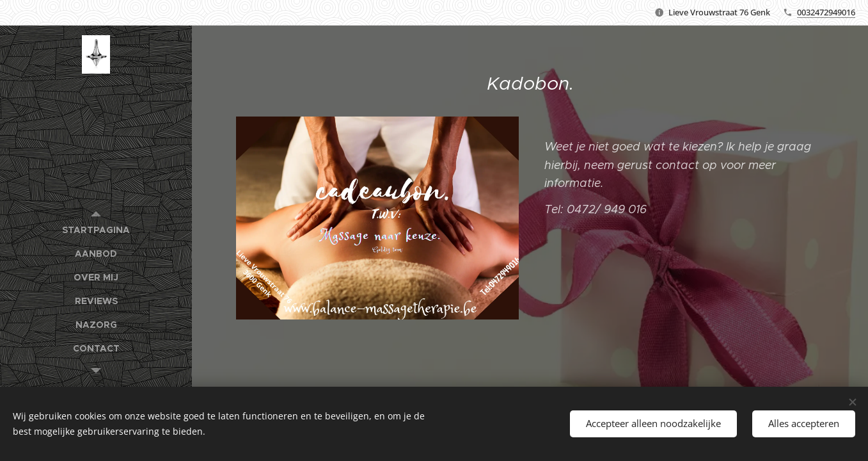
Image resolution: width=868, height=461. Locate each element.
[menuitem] (96, 230)
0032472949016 (826, 12)
